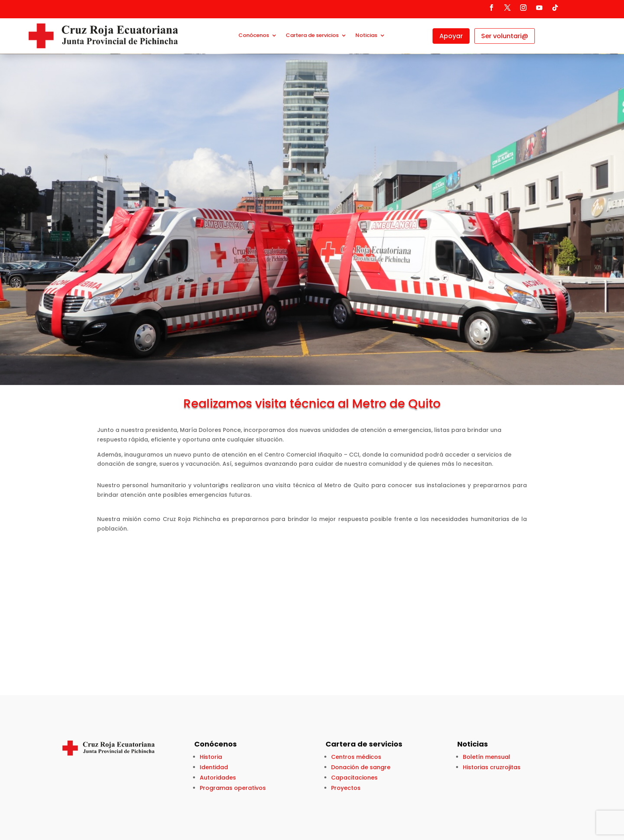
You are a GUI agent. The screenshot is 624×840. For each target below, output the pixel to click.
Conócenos (254, 36)
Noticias (366, 36)
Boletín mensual (487, 757)
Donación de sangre (361, 767)
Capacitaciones (354, 778)
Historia (211, 757)
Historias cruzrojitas (492, 767)
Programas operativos (233, 788)
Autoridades (218, 778)
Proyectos (346, 788)
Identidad (214, 767)
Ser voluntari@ (505, 36)
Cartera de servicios (312, 36)
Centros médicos (356, 757)
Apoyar (451, 36)
